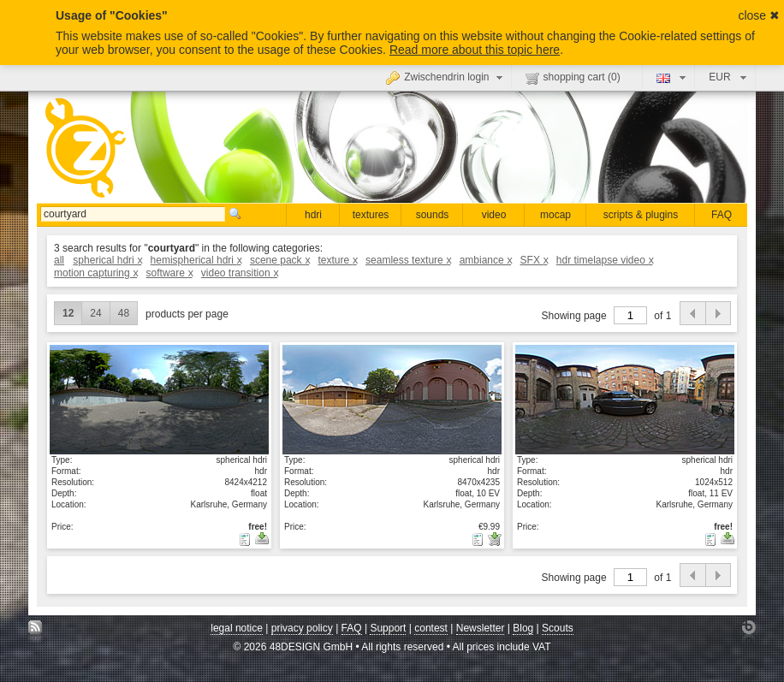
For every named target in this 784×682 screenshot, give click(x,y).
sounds (433, 215)
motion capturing (95, 273)
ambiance (486, 260)
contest (431, 628)
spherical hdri (107, 260)
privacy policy (302, 628)
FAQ (722, 215)
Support (388, 628)
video (494, 215)
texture (337, 260)
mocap (555, 215)
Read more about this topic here (475, 50)
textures (371, 215)
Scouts (558, 628)
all (59, 260)
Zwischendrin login (446, 77)
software (169, 273)
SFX (534, 260)
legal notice (237, 628)
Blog (523, 628)
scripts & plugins (641, 215)
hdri (313, 215)
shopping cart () (573, 78)
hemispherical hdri (196, 260)
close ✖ (759, 15)
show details (159, 399)
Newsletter (481, 628)
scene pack (279, 260)
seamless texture (408, 260)
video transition (239, 273)
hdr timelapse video (605, 260)
